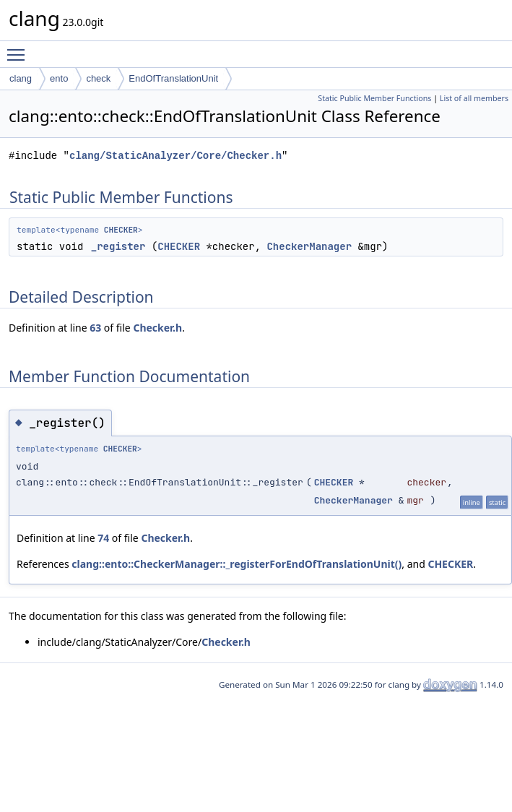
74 (103, 538)
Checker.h (157, 328)
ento (59, 78)
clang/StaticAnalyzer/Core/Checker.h (175, 156)
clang (21, 78)
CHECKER (121, 230)
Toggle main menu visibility (19, 48)
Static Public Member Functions (374, 98)
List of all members (474, 98)
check (98, 78)
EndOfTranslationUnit (173, 78)
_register (118, 246)
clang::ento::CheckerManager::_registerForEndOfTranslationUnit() (237, 564)
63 (95, 328)
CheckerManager (309, 246)
